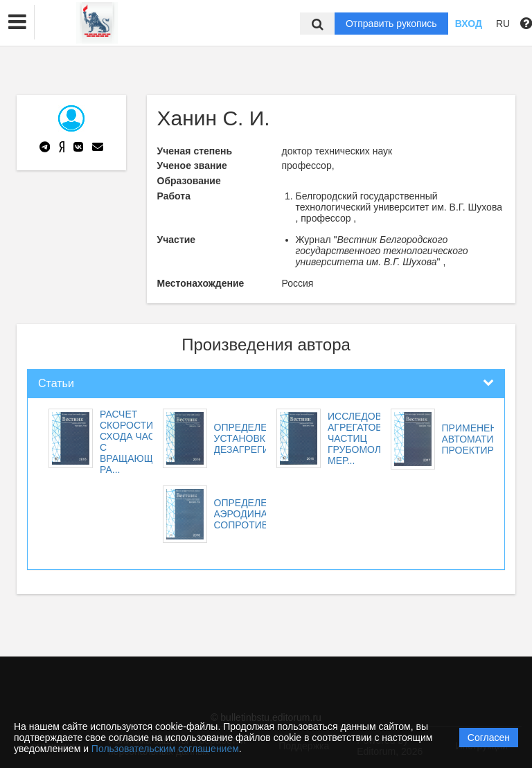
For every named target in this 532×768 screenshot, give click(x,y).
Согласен (489, 738)
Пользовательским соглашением (165, 749)
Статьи (56, 383)
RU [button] (503, 24)
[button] (17, 22)
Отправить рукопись (391, 24)
